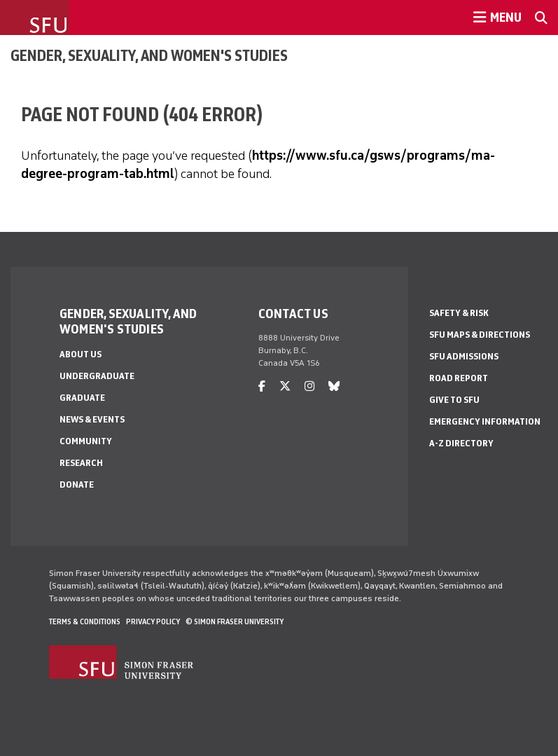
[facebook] (262, 386)
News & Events (92, 419)
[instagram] (309, 386)
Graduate (82, 398)
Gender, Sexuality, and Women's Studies (149, 55)
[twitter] (285, 386)
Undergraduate (97, 376)
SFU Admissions (464, 356)
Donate (77, 484)
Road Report (459, 378)
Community (86, 441)
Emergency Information (485, 421)
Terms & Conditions (85, 621)
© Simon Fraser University (235, 621)
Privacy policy (153, 621)
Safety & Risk (459, 313)
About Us (81, 354)
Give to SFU (454, 400)
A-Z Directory (461, 443)
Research (81, 463)
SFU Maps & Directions (480, 335)
